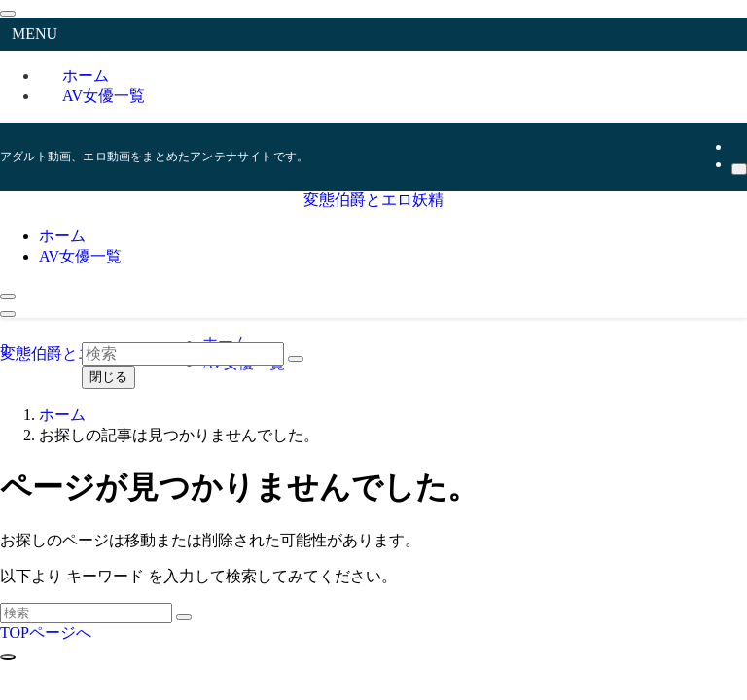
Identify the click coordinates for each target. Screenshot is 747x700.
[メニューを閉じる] (8, 14)
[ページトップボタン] (8, 657)
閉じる (108, 377)
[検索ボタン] (8, 297)
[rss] (737, 146)
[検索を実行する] (184, 617)
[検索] (739, 169)
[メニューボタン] (8, 314)
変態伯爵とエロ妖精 (373, 200)
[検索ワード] (86, 613)
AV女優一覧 (104, 96)
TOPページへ (46, 632)
